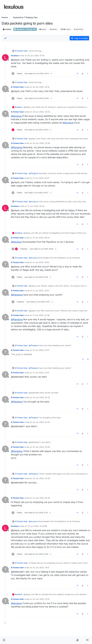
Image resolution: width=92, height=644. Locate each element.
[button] (4, 640)
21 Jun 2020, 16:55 (41, 262)
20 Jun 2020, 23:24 (41, 112)
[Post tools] (88, 74)
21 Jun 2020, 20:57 (41, 291)
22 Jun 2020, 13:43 (41, 599)
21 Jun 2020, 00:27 (41, 178)
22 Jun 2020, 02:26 (41, 447)
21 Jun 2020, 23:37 (41, 350)
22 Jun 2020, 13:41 (41, 568)
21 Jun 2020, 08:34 (41, 238)
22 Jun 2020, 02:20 (41, 397)
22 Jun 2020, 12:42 (36, 526)
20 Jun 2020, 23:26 (41, 143)
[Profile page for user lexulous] (5, 57)
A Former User (21, 51)
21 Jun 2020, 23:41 (41, 373)
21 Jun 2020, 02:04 (36, 206)
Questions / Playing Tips (25, 29)
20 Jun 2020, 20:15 (41, 87)
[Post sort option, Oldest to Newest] (5, 38)
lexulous (15, 56)
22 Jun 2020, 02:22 (41, 422)
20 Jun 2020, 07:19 (36, 56)
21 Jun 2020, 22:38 (41, 315)
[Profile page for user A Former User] (5, 89)
